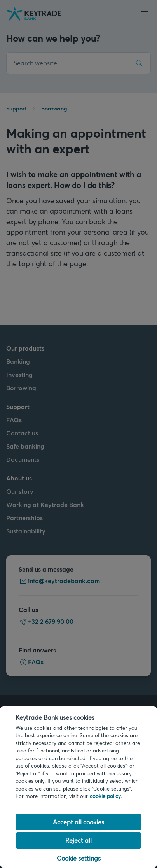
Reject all (78, 840)
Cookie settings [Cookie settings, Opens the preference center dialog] (79, 858)
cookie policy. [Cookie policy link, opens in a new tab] (106, 796)
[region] (78, 787)
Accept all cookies (78, 822)
